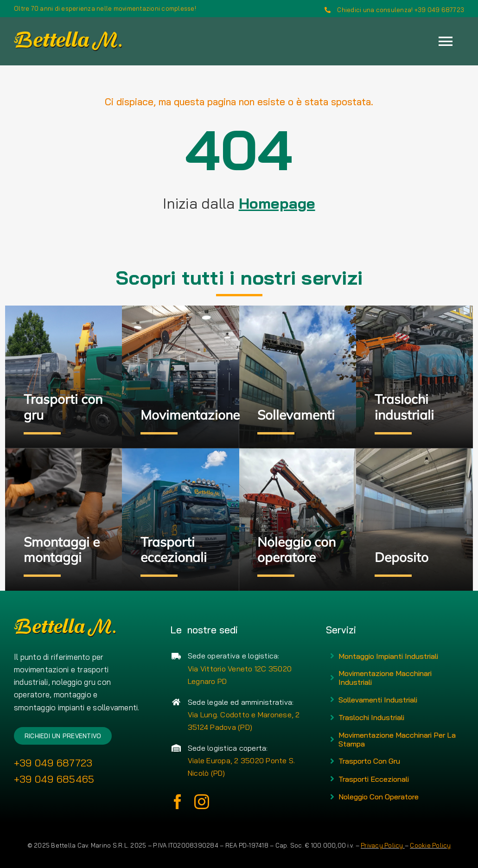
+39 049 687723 (53, 763)
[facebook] (178, 802)
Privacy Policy (383, 845)
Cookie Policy (430, 845)
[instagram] (202, 802)
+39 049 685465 (54, 779)
